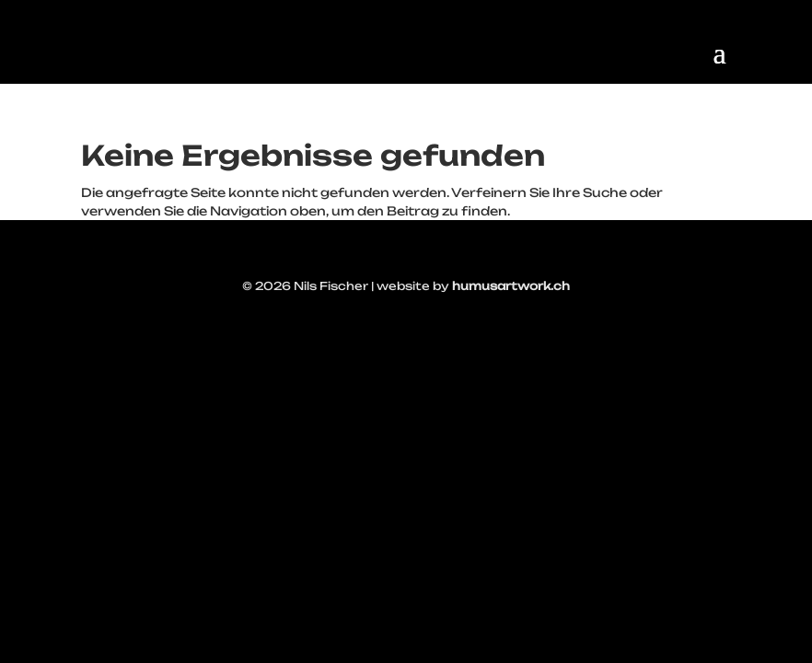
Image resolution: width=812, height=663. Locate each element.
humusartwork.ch (511, 286)
